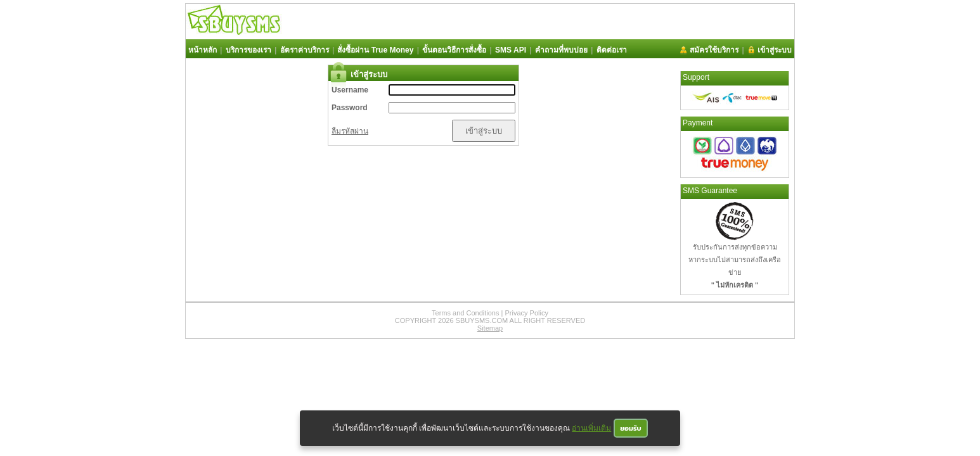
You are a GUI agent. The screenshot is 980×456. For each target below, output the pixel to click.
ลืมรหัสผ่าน (350, 131)
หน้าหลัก (203, 50)
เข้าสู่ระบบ (775, 50)
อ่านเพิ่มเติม (591, 428)
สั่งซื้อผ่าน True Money (375, 50)
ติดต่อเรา (612, 50)
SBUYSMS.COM (482, 320)
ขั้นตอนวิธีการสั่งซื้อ (454, 50)
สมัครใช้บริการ (714, 50)
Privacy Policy (526, 313)
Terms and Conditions (465, 313)
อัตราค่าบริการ (305, 50)
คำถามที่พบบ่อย (561, 50)
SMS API (511, 50)
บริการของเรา (248, 50)
